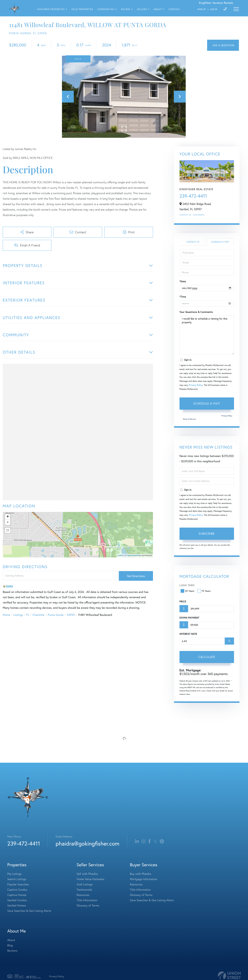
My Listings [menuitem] (14, 874)
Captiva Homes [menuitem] (17, 895)
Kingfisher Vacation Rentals (216, 3)
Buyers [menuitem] (126, 9)
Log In (214, 9)
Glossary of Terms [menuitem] (88, 905)
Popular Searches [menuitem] (18, 884)
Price (183, 601)
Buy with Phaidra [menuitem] (140, 874)
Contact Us (185, 215)
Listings (18, 615)
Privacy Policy (196, 385)
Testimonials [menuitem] (84, 890)
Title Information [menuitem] (87, 900)
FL (28, 615)
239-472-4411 (193, 196)
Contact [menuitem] (174, 9)
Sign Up (201, 9)
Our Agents (199, 215)
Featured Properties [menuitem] (51, 9)
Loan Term (187, 585)
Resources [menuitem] (83, 895)
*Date (183, 281)
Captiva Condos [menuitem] (17, 890)
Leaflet (120, 555)
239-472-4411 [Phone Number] (24, 843)
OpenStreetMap (134, 555)
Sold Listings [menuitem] (85, 884)
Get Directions (136, 576)
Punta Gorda (55, 615)
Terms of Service (189, 419)
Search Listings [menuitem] (17, 879)
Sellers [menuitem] (142, 9)
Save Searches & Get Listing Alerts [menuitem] (29, 911)
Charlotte (39, 615)
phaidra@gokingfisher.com (87, 843)
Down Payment (189, 618)
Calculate (207, 657)
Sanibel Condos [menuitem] (17, 900)
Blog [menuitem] (10, 945)
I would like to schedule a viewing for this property (207, 335)
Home (6, 615)
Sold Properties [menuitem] (82, 9)
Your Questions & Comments (196, 312)
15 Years (204, 591)
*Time (183, 297)
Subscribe (207, 533)
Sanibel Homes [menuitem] (17, 905)
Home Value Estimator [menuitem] (91, 879)
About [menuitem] (158, 9)
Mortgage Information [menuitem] (144, 879)
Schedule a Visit (220, 242)
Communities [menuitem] (106, 9)
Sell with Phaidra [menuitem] (87, 874)
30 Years (188, 591)
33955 (71, 615)
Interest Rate (188, 634)
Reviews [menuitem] (12, 951)
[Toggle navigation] (236, 9)
